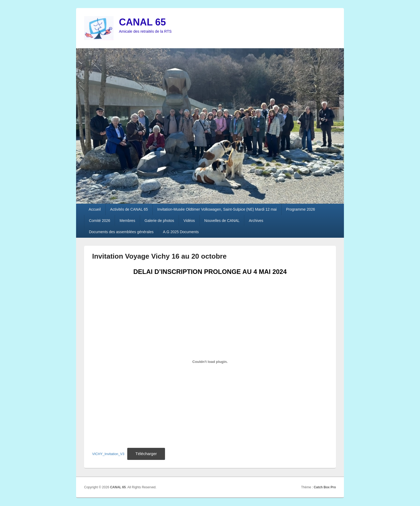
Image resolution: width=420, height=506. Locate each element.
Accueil (95, 209)
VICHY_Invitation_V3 (108, 454)
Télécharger (146, 454)
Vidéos (189, 221)
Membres (127, 221)
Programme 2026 (301, 209)
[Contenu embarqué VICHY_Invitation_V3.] (210, 362)
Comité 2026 (100, 221)
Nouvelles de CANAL (222, 221)
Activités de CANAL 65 (129, 209)
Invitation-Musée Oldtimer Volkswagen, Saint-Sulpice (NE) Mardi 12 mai (217, 209)
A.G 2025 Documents (181, 232)
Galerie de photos (160, 221)
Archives (256, 221)
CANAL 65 (142, 22)
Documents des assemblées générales (121, 232)
